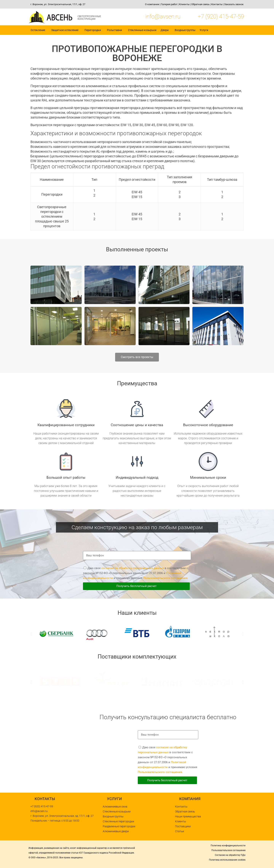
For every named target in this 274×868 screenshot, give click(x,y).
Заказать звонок (234, 4)
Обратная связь (200, 4)
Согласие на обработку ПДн (230, 855)
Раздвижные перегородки (119, 826)
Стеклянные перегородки (118, 821)
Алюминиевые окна (115, 807)
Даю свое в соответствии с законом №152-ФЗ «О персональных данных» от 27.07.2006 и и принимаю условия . (135, 573)
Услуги (205, 30)
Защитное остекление (66, 30)
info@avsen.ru (163, 16)
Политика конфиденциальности (228, 846)
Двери (166, 30)
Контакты (217, 4)
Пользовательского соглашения (165, 578)
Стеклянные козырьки (142, 30)
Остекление (39, 30)
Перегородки (94, 30)
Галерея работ (169, 4)
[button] (31, 634)
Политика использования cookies (227, 860)
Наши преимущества (188, 816)
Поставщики (183, 826)
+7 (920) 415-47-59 (221, 16)
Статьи (180, 831)
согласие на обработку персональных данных (133, 568)
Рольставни (115, 30)
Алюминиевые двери (116, 831)
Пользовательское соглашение (228, 850)
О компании (152, 4)
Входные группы (185, 30)
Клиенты (184, 4)
